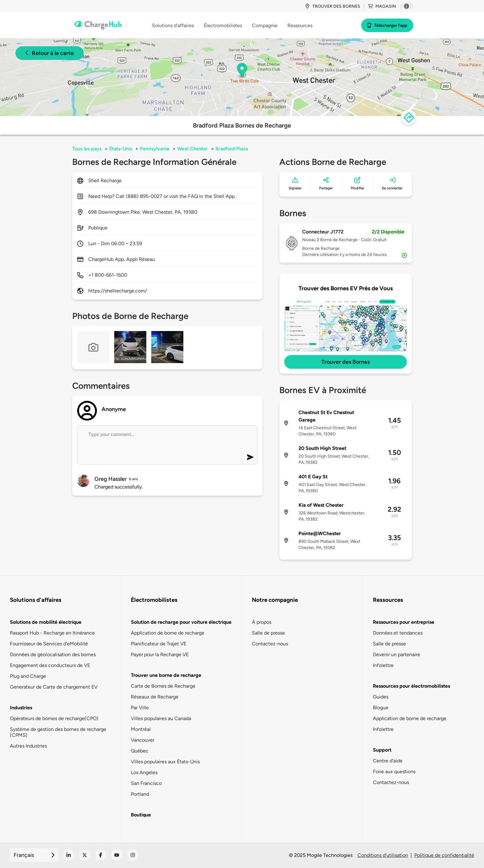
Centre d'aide (388, 761)
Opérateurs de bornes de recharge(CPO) (54, 718)
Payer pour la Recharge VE (160, 654)
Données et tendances (398, 633)
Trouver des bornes (333, 6)
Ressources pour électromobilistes (411, 686)
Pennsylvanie (155, 149)
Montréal (141, 729)
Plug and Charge (28, 676)
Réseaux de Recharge (155, 697)
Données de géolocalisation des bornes (53, 654)
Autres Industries (28, 746)
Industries (21, 708)
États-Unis (121, 149)
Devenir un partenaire (396, 654)
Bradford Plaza (232, 149)
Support (382, 750)
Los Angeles (144, 772)
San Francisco (146, 783)
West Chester (192, 149)
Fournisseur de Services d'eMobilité (49, 644)
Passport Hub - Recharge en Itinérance (52, 633)
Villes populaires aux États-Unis (165, 762)
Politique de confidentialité (444, 855)
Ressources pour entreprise (404, 622)
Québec (140, 751)
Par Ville (140, 708)
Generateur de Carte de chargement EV (54, 687)
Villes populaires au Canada (161, 718)
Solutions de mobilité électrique (46, 622)
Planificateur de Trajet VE (159, 644)
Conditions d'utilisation (383, 855)
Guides (381, 697)
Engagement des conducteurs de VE (50, 665)
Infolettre (383, 665)
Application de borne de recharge (168, 633)
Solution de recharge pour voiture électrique (181, 622)
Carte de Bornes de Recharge (163, 686)
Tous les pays (87, 149)
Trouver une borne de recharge (166, 675)
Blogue (381, 708)
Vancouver (143, 740)
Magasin (382, 6)
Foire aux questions (394, 772)
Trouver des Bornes (346, 362)
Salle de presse (268, 633)
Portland (140, 794)
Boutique (141, 815)
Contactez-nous (270, 644)
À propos (262, 622)
